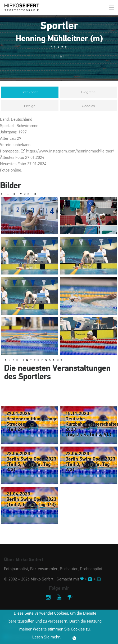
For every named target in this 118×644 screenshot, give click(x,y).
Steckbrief (30, 92)
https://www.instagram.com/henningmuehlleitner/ (70, 151)
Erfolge (30, 106)
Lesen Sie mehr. (47, 637)
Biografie (88, 92)
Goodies (88, 106)
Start (59, 57)
